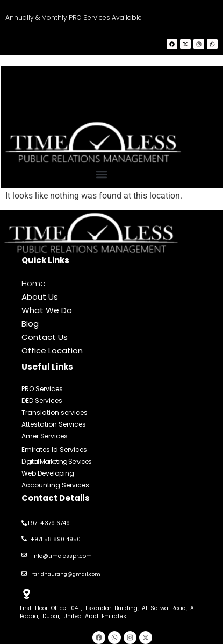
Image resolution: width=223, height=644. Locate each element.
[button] (101, 174)
